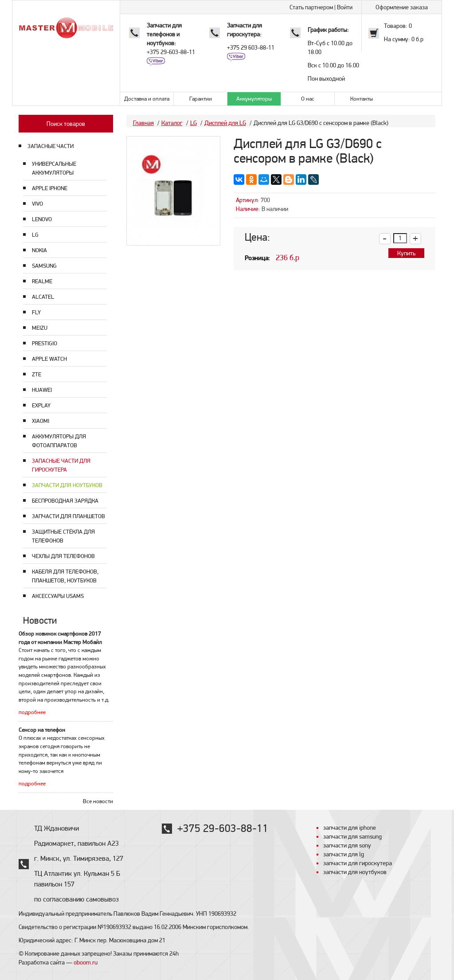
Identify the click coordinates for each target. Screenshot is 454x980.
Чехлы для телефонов (63, 556)
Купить (406, 253)
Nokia (39, 250)
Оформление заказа (402, 7)
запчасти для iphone (350, 828)
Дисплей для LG (225, 123)
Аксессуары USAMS (58, 596)
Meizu (40, 328)
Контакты (362, 99)
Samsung (44, 266)
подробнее (32, 712)
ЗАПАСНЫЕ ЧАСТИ (51, 146)
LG (35, 235)
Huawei (42, 390)
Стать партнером (311, 7)
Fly (36, 312)
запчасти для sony (347, 845)
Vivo (37, 204)
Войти (345, 7)
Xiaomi (41, 421)
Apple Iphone (50, 188)
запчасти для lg (344, 854)
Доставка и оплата (147, 99)
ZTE (37, 374)
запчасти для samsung (352, 836)
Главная (143, 123)
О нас (308, 99)
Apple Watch (49, 359)
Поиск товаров (66, 124)
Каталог (172, 123)
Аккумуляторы (254, 99)
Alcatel (43, 297)
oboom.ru (86, 962)
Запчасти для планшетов (68, 516)
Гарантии (201, 99)
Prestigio (45, 343)
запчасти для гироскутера (358, 863)
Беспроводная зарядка (65, 501)
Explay (41, 405)
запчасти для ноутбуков (355, 872)
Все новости (98, 801)
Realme (42, 281)
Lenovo (42, 219)
